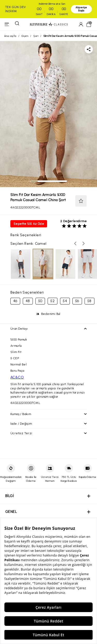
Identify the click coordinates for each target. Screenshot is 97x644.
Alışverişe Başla (81, 9)
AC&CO (17, 377)
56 (77, 301)
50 (40, 301)
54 (65, 301)
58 (89, 301)
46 (15, 301)
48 (28, 301)
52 (53, 301)
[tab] (34, 181)
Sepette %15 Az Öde (29, 224)
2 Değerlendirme (73, 221)
